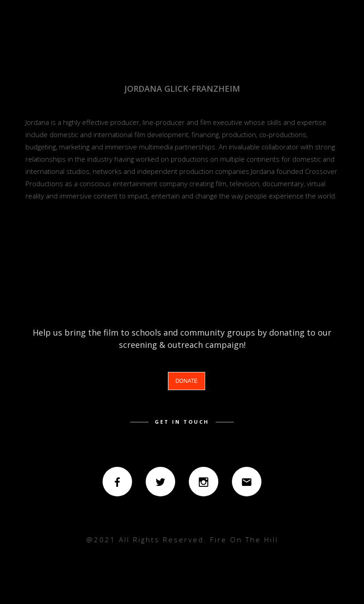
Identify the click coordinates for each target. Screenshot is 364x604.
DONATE (186, 381)
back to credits (182, 255)
